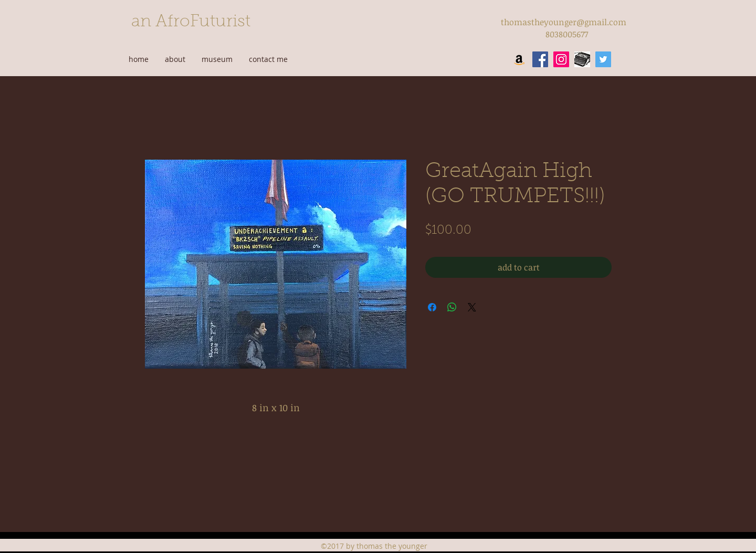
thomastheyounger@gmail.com (564, 22)
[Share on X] (472, 307)
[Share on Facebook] (432, 307)
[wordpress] (582, 59)
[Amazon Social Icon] (519, 59)
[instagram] (561, 59)
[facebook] (540, 59)
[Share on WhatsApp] (452, 307)
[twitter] (603, 59)
